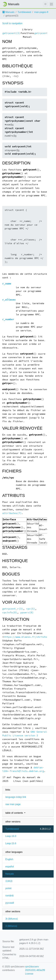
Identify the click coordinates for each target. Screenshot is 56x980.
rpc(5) (31, 609)
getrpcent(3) (11, 33)
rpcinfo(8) (10, 612)
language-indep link (16, 797)
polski (8, 888)
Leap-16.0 (11, 836)
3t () (12, 919)
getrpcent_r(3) (13, 609)
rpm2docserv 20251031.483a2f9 (35, 968)
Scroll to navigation (12, 23)
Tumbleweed (24, 12)
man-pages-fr (41, 12)
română (9, 896)
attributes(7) (12, 513)
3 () (11, 926)
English (9, 859)
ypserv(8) (27, 612)
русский (10, 903)
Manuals (8, 12)
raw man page (13, 804)
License (29, 974)
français (10, 874)
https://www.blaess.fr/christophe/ (28, 637)
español (10, 867)
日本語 (9, 881)
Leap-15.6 (11, 843)
